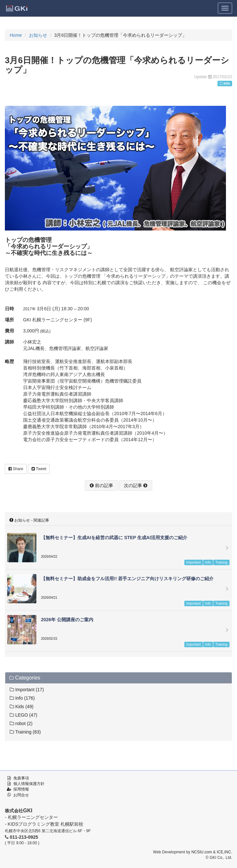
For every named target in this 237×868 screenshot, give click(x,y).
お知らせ (38, 35)
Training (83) (25, 732)
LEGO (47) (24, 715)
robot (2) (21, 723)
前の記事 (101, 485)
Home (16, 35)
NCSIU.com (202, 852)
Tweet (39, 469)
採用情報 (21, 789)
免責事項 (21, 778)
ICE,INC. (224, 852)
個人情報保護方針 (29, 784)
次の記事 (136, 485)
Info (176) (22, 698)
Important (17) (27, 690)
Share (16, 469)
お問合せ (21, 795)
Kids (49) (22, 707)
